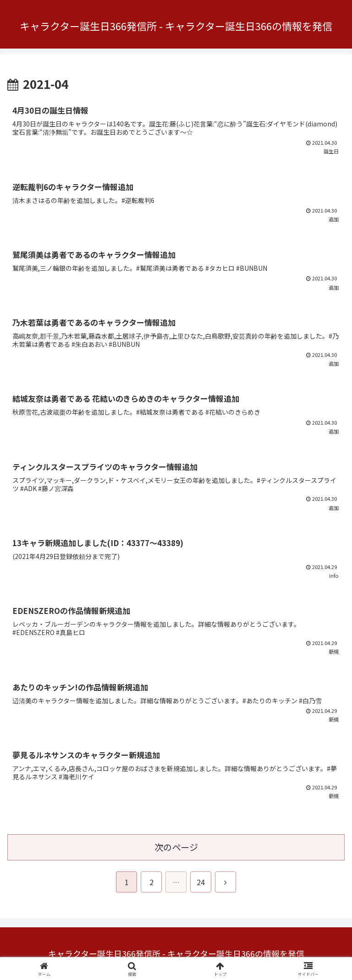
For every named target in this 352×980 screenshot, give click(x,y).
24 (201, 882)
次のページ (176, 847)
